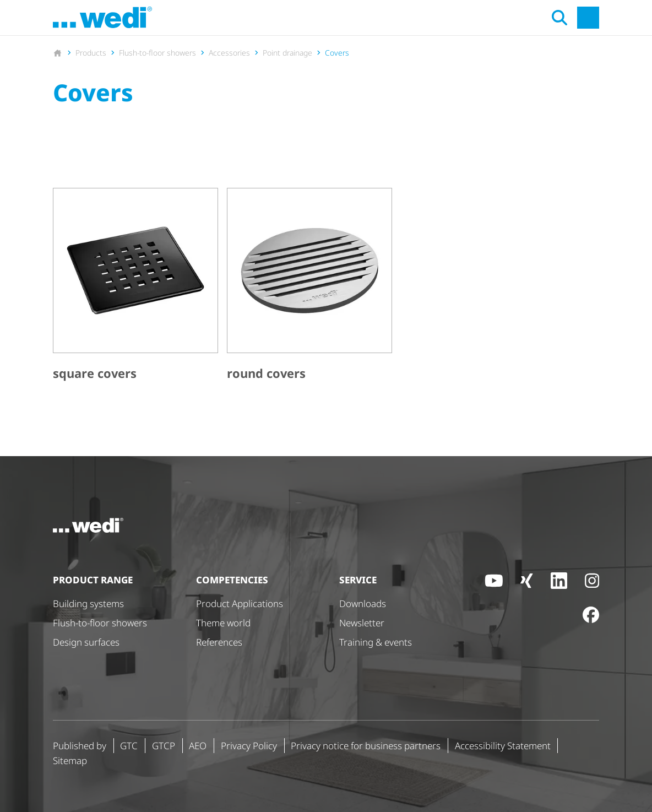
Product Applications (240, 603)
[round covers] (309, 286)
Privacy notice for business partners (366, 746)
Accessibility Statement (503, 746)
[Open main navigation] (588, 18)
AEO (198, 746)
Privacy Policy (249, 746)
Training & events (376, 642)
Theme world (223, 623)
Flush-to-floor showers (100, 623)
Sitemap (70, 760)
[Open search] (559, 18)
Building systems (88, 603)
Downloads (363, 603)
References (219, 642)
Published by (80, 746)
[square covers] (135, 286)
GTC (129, 746)
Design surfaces (86, 642)
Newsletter (362, 623)
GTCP (164, 746)
